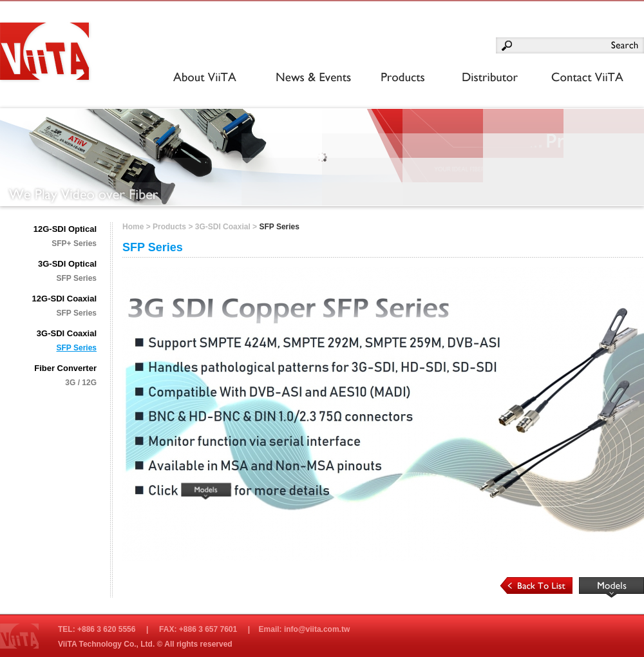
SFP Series (77, 278)
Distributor (480, 78)
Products (400, 78)
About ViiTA (201, 78)
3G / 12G (81, 383)
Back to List (536, 586)
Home (133, 227)
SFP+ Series (74, 243)
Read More (611, 587)
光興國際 (50, 55)
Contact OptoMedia (580, 78)
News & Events (310, 78)
